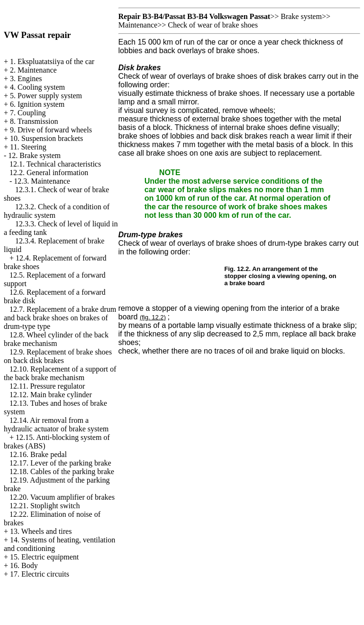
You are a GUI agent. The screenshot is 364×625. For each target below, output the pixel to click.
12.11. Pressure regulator (47, 386)
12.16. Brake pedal (38, 454)
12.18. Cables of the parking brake (62, 471)
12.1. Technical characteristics (55, 164)
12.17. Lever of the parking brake (60, 463)
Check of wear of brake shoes (213, 25)
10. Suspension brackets (46, 138)
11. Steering (28, 147)
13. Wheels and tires (41, 531)
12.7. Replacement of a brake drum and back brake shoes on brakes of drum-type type (60, 318)
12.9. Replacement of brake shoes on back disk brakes (58, 356)
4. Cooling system (37, 87)
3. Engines (26, 79)
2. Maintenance (33, 70)
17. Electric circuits (40, 574)
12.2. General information (49, 173)
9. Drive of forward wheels (51, 130)
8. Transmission (34, 121)
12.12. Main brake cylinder (51, 395)
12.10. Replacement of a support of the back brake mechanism (60, 373)
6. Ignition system (37, 104)
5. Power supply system (46, 96)
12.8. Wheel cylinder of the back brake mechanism (56, 339)
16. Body (24, 565)
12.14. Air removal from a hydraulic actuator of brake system (56, 424)
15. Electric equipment (44, 557)
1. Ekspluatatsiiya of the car (52, 61)
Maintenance (138, 25)
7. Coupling (28, 113)
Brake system (301, 16)
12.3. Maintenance (42, 181)
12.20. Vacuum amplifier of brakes (62, 497)
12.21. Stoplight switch (45, 506)
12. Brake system (34, 155)
